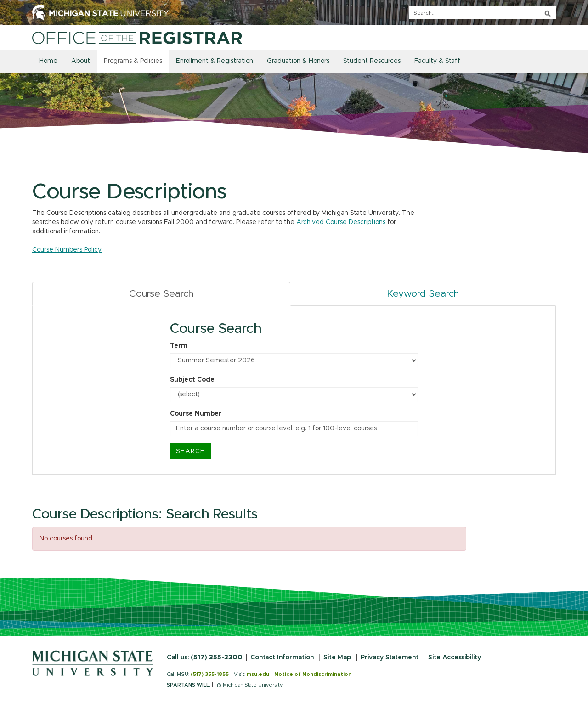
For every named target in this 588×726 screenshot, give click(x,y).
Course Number (196, 414)
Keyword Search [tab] (423, 294)
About (81, 61)
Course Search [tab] (161, 294)
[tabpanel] (294, 390)
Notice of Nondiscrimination (313, 674)
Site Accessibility (455, 658)
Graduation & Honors (298, 61)
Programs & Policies (133, 61)
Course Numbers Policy (67, 250)
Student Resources (372, 61)
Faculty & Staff (437, 61)
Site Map (337, 658)
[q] (483, 13)
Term (179, 346)
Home (48, 61)
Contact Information (282, 658)
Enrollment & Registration (215, 61)
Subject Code (192, 380)
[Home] (137, 38)
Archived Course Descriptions (341, 222)
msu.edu (258, 674)
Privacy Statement (390, 658)
